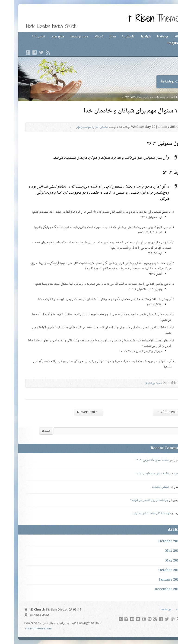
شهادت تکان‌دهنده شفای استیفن (138, 513)
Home (166, 97)
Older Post (153, 412)
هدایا (99, 37)
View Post (114, 97)
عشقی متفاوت (146, 487)
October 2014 (156, 570)
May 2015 (159, 561)
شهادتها (132, 37)
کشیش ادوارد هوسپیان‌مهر (78, 127)
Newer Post (74, 412)
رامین (163, 474)
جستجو (32, 431)
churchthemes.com (24, 628)
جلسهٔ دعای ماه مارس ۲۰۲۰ (139, 460)
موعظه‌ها (149, 37)
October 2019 (156, 542)
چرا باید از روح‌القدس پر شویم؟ (135, 500)
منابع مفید (44, 37)
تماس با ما (25, 37)
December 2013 (154, 589)
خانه (163, 37)
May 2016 (159, 551)
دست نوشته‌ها (65, 37)
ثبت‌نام (85, 37)
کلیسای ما (114, 37)
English (160, 43)
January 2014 (156, 580)
